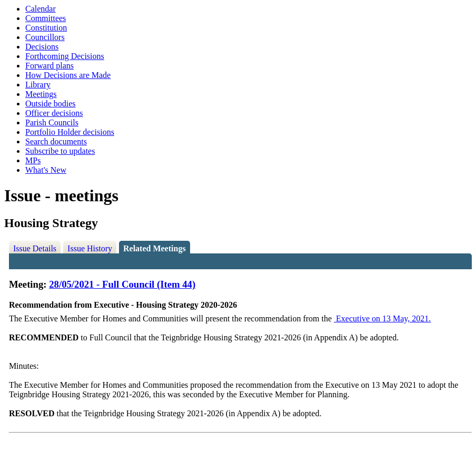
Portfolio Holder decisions (70, 132)
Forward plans (49, 66)
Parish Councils (52, 122)
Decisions (42, 47)
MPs (33, 160)
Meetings (41, 94)
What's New (46, 170)
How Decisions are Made (68, 75)
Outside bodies (51, 104)
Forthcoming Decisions (65, 56)
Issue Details (35, 248)
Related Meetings (155, 248)
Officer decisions (54, 113)
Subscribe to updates (60, 151)
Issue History (90, 248)
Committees (46, 18)
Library (38, 85)
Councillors (45, 37)
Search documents (56, 141)
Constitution (46, 28)
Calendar (41, 9)
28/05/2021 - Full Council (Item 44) (122, 284)
